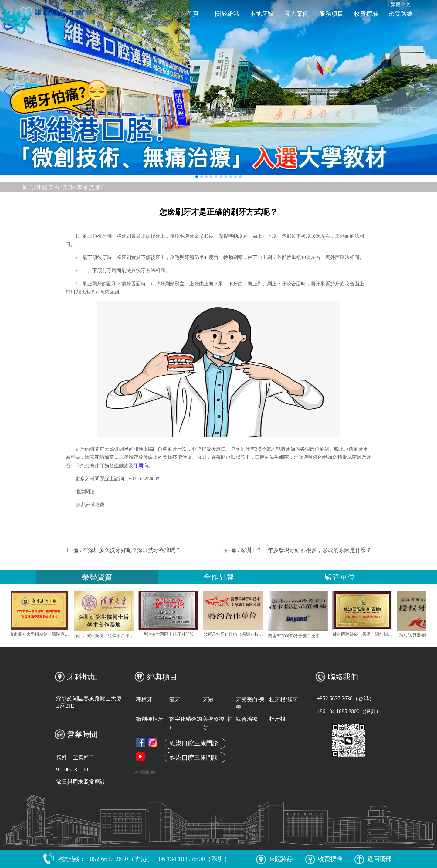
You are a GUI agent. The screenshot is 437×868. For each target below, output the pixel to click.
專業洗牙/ (90, 187)
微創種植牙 (150, 719)
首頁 (193, 14)
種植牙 (144, 700)
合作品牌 (218, 577)
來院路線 (401, 14)
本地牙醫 (262, 14)
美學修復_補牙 (218, 723)
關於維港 (227, 14)
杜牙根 (277, 719)
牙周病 (141, 466)
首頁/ (29, 187)
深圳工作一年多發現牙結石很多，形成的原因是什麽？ (306, 550)
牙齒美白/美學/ (56, 187)
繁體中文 (401, 4)
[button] (197, 177)
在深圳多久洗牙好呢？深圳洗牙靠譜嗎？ (132, 550)
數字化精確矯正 (186, 723)
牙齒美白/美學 (250, 704)
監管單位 (340, 577)
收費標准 (366, 14)
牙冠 (208, 700)
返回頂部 (373, 859)
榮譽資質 (97, 577)
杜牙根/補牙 (284, 700)
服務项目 (331, 14)
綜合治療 (247, 719)
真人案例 (296, 14)
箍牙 (175, 700)
